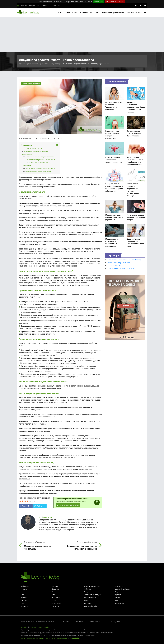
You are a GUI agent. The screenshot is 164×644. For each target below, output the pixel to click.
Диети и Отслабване (122, 589)
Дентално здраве (90, 598)
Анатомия (87, 603)
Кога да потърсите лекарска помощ (39, 171)
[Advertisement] (82, 34)
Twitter (38, 506)
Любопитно (71, 13)
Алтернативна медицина (92, 595)
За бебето (87, 589)
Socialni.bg (33, 627)
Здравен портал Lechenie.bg (30, 64)
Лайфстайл (24, 598)
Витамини (24, 606)
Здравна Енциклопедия (53, 64)
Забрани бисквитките (115, 2)
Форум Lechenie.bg (90, 606)
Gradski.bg (24, 627)
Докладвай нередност (68, 505)
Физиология (120, 603)
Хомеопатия (57, 598)
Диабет (118, 598)
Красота (118, 595)
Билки (86, 600)
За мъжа (24, 589)
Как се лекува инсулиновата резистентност (41, 168)
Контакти (56, 6)
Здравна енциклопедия (113, 13)
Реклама (46, 6)
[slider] (25, 501)
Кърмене (119, 592)
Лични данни (115, 622)
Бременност (56, 592)
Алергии (24, 600)
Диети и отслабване (136, 13)
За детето (55, 589)
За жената (119, 586)
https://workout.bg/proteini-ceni (119, 263)
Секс (54, 595)
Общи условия (95, 622)
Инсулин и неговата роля (33, 148)
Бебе (22, 595)
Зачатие (24, 592)
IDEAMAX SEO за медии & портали (33, 638)
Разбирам (99, 2)
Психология (56, 603)
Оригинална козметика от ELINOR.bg (121, 268)
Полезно (84, 13)
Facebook (25, 506)
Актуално (95, 13)
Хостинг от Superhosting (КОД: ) (63, 638)
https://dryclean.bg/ (115, 265)
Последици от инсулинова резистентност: (41, 160)
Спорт (54, 600)
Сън (117, 600)
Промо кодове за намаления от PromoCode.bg (124, 260)
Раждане (87, 592)
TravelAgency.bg (43, 627)
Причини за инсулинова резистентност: (40, 157)
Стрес (23, 603)
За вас (60, 13)
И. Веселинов (26, 139)
